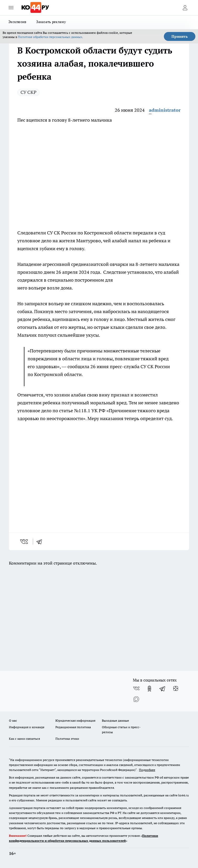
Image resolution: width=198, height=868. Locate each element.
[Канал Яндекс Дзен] (176, 689)
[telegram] (41, 542)
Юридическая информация (75, 720)
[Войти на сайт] (185, 8)
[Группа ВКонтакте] (136, 689)
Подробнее (147, 770)
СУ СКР (28, 92)
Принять (180, 36)
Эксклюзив (17, 22)
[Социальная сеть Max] (136, 699)
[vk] (25, 542)
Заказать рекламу (51, 22)
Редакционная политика (73, 727)
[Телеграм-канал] (163, 689)
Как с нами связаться (24, 739)
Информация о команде (27, 727)
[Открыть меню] (11, 8)
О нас (13, 720)
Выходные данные (115, 720)
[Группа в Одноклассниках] (149, 689)
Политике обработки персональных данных (50, 37)
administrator (165, 110)
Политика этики (67, 739)
